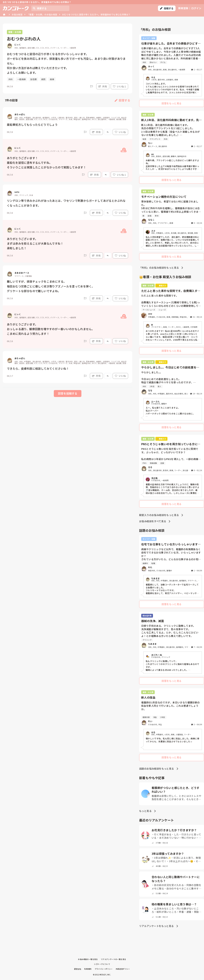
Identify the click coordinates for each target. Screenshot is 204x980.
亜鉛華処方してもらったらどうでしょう (32, 125)
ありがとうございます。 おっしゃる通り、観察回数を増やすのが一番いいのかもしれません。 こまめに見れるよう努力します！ (51, 329)
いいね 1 (119, 86)
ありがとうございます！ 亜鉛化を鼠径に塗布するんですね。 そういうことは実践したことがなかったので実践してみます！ (46, 163)
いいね (120, 132)
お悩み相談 (17, 14)
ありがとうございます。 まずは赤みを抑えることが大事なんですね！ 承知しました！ (35, 243)
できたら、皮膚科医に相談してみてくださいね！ (38, 368)
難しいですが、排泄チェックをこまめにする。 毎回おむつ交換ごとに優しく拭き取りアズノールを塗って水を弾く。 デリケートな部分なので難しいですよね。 (51, 286)
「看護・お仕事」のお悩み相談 (42, 14)
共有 (103, 86)
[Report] (92, 86)
